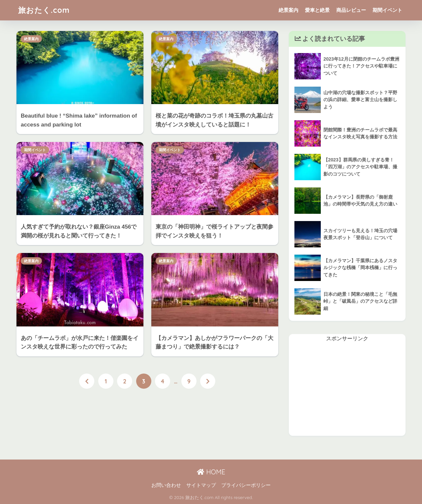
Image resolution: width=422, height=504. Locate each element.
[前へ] (87, 381)
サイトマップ (201, 485)
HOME (211, 472)
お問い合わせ (166, 485)
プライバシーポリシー (246, 485)
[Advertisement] (347, 390)
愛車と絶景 (317, 10)
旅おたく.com (44, 10)
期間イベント (387, 10)
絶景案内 (288, 10)
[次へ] (208, 381)
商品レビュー (351, 10)
